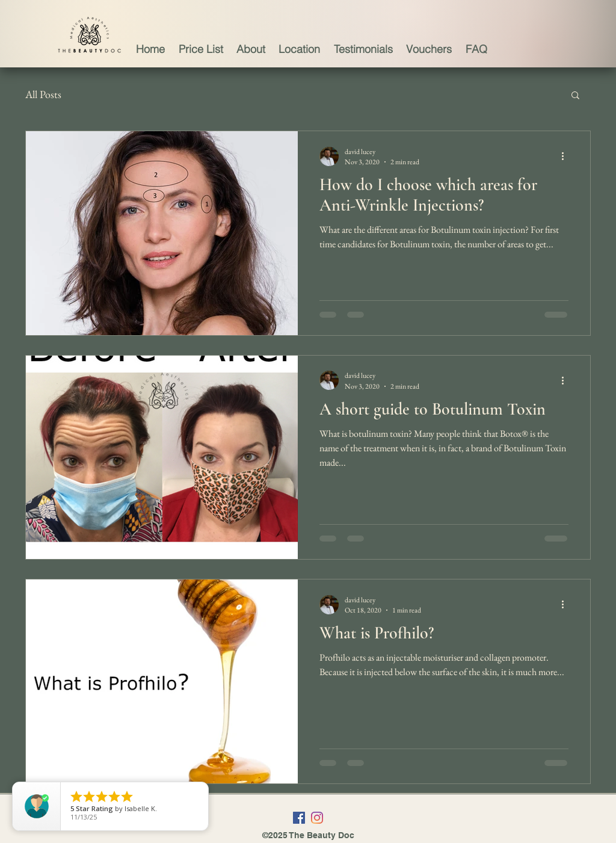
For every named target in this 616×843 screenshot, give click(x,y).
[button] (575, 96)
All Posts (43, 94)
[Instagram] (317, 818)
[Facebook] (299, 818)
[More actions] (567, 156)
